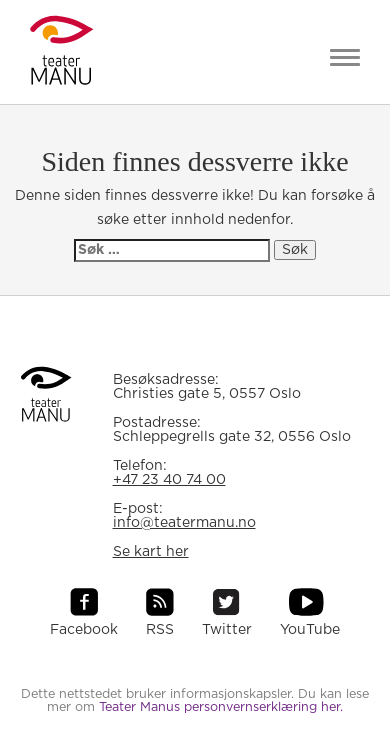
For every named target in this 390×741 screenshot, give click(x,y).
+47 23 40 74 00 (169, 480)
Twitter (227, 630)
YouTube (310, 630)
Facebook (84, 630)
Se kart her (151, 552)
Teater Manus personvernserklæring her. (221, 707)
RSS (160, 630)
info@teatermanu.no (184, 523)
